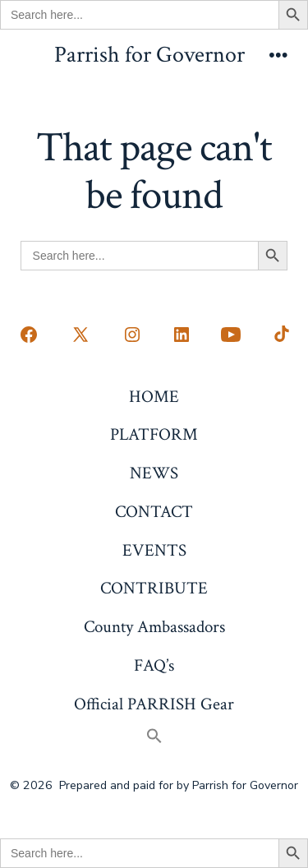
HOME (154, 397)
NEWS (154, 473)
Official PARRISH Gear (154, 704)
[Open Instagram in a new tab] (132, 335)
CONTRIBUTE (154, 588)
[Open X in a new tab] (80, 335)
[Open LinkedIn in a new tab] (182, 335)
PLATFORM (154, 434)
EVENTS (154, 550)
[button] (154, 738)
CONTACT (154, 512)
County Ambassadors (154, 627)
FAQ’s (154, 665)
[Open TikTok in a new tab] (280, 335)
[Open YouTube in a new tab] (231, 335)
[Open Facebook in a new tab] (29, 335)
